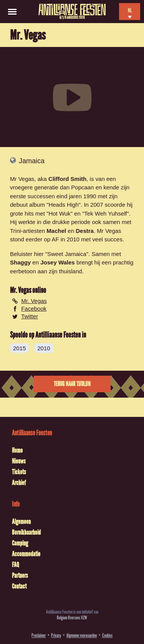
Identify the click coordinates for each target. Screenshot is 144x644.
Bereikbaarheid (26, 532)
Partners (20, 575)
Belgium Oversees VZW (72, 618)
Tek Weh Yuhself (105, 213)
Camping (20, 543)
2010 (44, 348)
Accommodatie (26, 554)
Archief (19, 483)
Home (17, 450)
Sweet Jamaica (67, 254)
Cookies (107, 635)
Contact (19, 586)
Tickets (19, 472)
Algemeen (21, 522)
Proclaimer (39, 635)
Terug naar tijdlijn (72, 384)
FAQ (15, 565)
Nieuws (19, 461)
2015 (19, 348)
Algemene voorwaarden (82, 635)
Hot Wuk (59, 213)
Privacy (56, 635)
